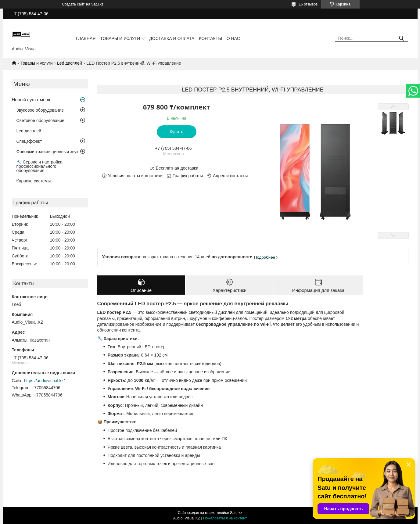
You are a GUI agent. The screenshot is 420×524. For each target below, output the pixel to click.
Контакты (210, 38)
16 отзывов (308, 4)
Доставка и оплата (172, 38)
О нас (233, 38)
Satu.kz (236, 513)
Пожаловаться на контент (225, 518)
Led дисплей (70, 63)
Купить (176, 132)
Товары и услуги (120, 38)
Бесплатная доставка (177, 168)
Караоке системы (34, 181)
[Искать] (401, 38)
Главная (86, 38)
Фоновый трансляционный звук (47, 152)
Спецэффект (29, 141)
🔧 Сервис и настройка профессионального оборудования (39, 166)
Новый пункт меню (32, 100)
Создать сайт (74, 4)
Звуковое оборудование (40, 110)
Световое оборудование (41, 120)
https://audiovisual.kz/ (45, 381)
